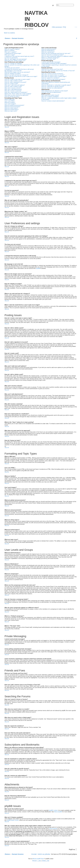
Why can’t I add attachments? (13, 89)
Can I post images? (10, 104)
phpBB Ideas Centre (13, 820)
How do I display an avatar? (13, 74)
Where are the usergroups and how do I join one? (56, 53)
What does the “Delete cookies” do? (15, 61)
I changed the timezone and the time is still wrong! (19, 69)
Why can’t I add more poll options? (15, 85)
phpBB (38, 268)
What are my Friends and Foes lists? (52, 69)
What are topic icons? (11, 111)
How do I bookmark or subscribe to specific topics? (56, 85)
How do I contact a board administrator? (53, 101)
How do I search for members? (50, 78)
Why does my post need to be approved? (17, 95)
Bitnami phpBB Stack (38, 859)
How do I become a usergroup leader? (53, 55)
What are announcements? (12, 107)
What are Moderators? (48, 51)
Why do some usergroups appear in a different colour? (57, 56)
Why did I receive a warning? (13, 91)
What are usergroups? (48, 52)
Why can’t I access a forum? (13, 88)
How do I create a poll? (11, 84)
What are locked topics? (12, 110)
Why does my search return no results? (53, 75)
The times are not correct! (12, 68)
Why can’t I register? (11, 52)
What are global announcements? (14, 105)
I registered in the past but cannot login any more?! (19, 56)
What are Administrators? (49, 49)
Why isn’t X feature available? (50, 97)
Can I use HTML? (10, 101)
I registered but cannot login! (13, 53)
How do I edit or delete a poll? (13, 86)
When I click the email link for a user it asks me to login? (21, 76)
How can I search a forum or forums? (52, 74)
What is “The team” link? (49, 59)
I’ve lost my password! (11, 58)
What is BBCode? (10, 99)
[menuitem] (64, 27)
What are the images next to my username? (17, 72)
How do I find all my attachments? (51, 92)
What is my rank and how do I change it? (16, 75)
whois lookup (53, 829)
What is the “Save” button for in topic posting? (18, 94)
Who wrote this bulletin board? (50, 95)
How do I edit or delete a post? (13, 81)
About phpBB (58, 812)
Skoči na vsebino (9, 33)
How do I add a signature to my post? (15, 82)
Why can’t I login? (10, 55)
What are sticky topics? (11, 108)
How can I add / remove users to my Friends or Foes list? (58, 71)
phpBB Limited (53, 810)
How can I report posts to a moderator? (16, 92)
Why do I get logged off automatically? (16, 59)
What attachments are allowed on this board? (55, 91)
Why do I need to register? (12, 49)
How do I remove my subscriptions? (52, 88)
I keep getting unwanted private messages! (54, 63)
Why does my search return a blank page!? (54, 76)
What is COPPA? (10, 51)
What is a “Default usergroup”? (50, 58)
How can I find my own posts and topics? (53, 79)
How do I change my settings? (13, 63)
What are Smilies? (10, 102)
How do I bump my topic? (12, 97)
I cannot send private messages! (51, 62)
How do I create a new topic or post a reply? (17, 79)
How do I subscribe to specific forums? (53, 86)
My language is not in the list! (13, 71)
